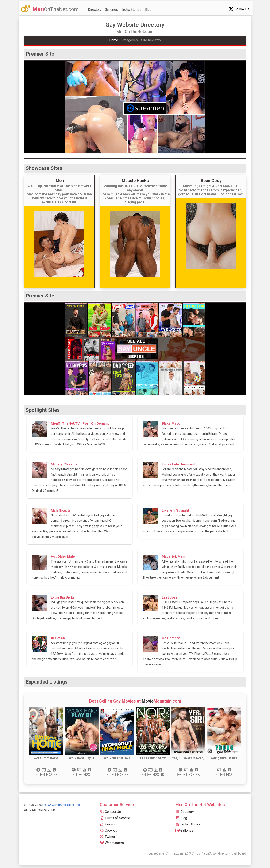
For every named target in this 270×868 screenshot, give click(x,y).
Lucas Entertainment (178, 464)
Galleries (111, 10)
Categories (130, 40)
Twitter (107, 837)
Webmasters (112, 843)
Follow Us (239, 9)
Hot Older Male (63, 557)
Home (114, 40)
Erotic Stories (131, 10)
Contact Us (110, 812)
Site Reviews (151, 40)
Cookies (108, 830)
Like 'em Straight (175, 510)
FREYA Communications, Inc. (61, 805)
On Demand (171, 638)
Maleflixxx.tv (61, 510)
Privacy (108, 824)
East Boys (170, 597)
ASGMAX (58, 638)
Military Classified (65, 464)
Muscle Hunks (135, 181)
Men (60, 181)
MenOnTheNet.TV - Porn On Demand (80, 423)
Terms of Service (115, 818)
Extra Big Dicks (63, 597)
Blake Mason (172, 423)
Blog (148, 10)
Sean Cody (211, 181)
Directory (95, 10)
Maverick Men (173, 557)
